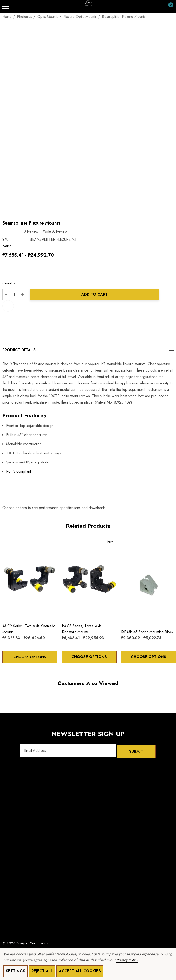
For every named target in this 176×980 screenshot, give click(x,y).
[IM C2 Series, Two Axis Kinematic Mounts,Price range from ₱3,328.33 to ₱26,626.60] (30, 579)
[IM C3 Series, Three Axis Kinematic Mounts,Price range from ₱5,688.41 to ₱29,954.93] (89, 579)
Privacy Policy (127, 960)
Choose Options (30, 657)
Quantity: (9, 283)
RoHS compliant (19, 471)
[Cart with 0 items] (168, 6)
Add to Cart (95, 294)
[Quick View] (14, 544)
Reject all (42, 971)
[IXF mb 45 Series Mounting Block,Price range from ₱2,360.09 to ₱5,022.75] (149, 585)
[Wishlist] (7, 543)
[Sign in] (160, 6)
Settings (16, 971)
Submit (136, 751)
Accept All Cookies (80, 971)
